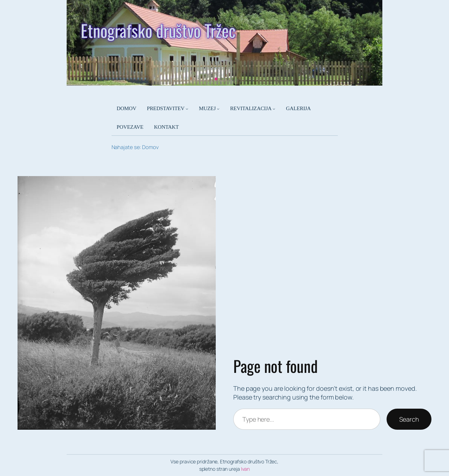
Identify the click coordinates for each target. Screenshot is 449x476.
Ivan (246, 469)
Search (409, 419)
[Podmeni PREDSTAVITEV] (187, 109)
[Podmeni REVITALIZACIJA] (274, 109)
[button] (216, 79)
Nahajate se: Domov (135, 147)
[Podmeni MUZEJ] (218, 109)
